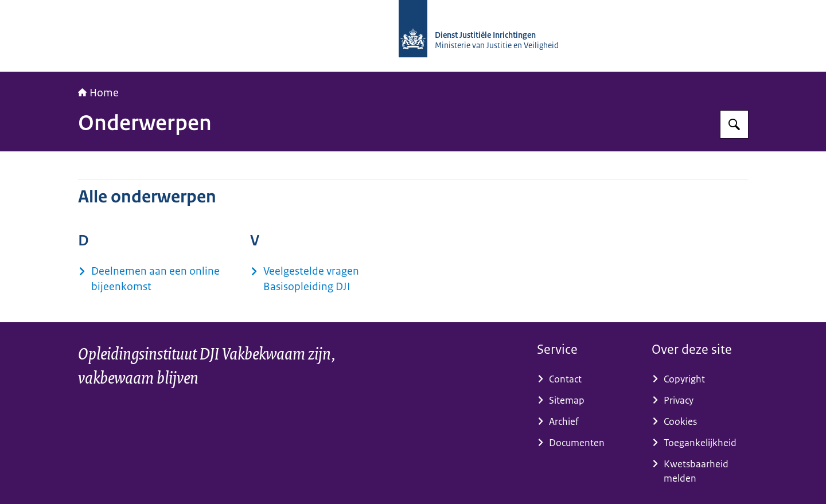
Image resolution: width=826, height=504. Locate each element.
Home (98, 93)
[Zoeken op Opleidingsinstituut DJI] (734, 124)
